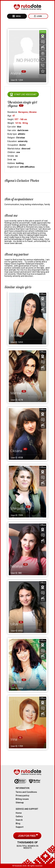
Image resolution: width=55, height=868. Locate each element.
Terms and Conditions (26, 792)
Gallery (19, 816)
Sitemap (20, 803)
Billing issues (22, 799)
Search (19, 820)
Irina (14, 739)
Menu (18, 16)
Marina (16, 393)
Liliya (14, 624)
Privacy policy (22, 796)
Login (39, 16)
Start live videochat (25, 95)
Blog (18, 823)
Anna (14, 335)
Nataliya (16, 566)
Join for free (27, 836)
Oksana (16, 451)
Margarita (18, 509)
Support (20, 827)
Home (19, 813)
